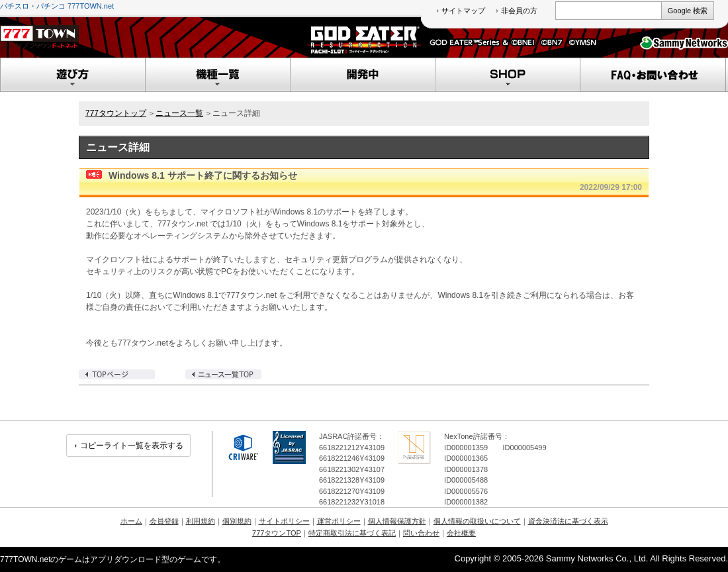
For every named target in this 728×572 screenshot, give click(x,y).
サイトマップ (463, 11)
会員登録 (164, 521)
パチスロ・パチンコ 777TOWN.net (57, 6)
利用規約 (201, 521)
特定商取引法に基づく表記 (352, 533)
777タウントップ (116, 113)
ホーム (131, 521)
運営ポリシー (339, 521)
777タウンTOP (277, 533)
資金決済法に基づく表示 (568, 521)
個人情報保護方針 (397, 521)
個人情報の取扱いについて (477, 521)
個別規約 (237, 521)
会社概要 (461, 533)
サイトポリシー (284, 521)
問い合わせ (421, 533)
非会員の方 (519, 11)
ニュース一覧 (179, 113)
